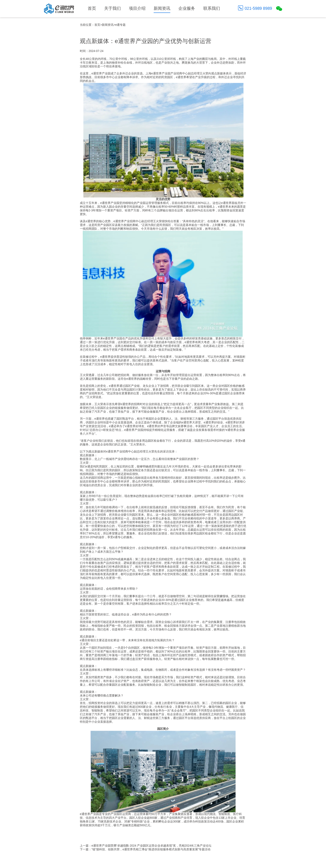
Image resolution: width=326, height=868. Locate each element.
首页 (92, 8)
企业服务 (187, 8)
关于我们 (112, 8)
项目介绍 (137, 8)
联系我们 (212, 8)
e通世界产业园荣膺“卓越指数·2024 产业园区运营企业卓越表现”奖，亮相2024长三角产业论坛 (151, 846)
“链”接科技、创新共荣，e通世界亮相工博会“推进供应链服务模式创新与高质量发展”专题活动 (151, 849)
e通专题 (120, 25)
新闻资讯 (162, 8)
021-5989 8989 (258, 8)
